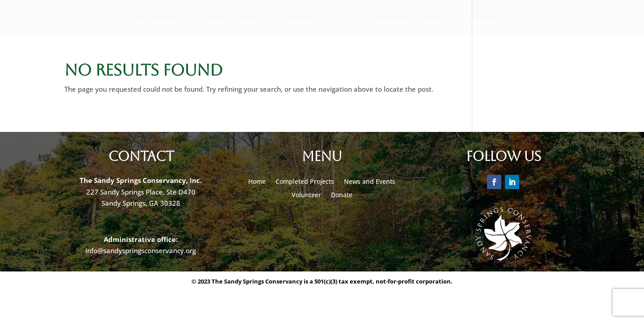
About (434, 24)
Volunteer (392, 24)
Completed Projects (305, 182)
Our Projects (158, 24)
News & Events (233, 24)
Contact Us (489, 24)
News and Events (370, 182)
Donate (297, 24)
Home (257, 182)
